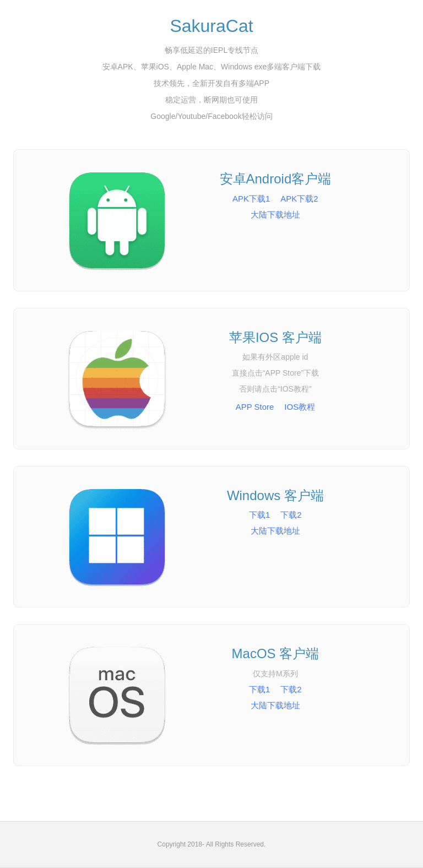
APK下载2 (299, 199)
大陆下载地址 (275, 215)
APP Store (255, 407)
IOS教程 (300, 407)
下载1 (259, 515)
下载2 (291, 515)
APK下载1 (251, 199)
